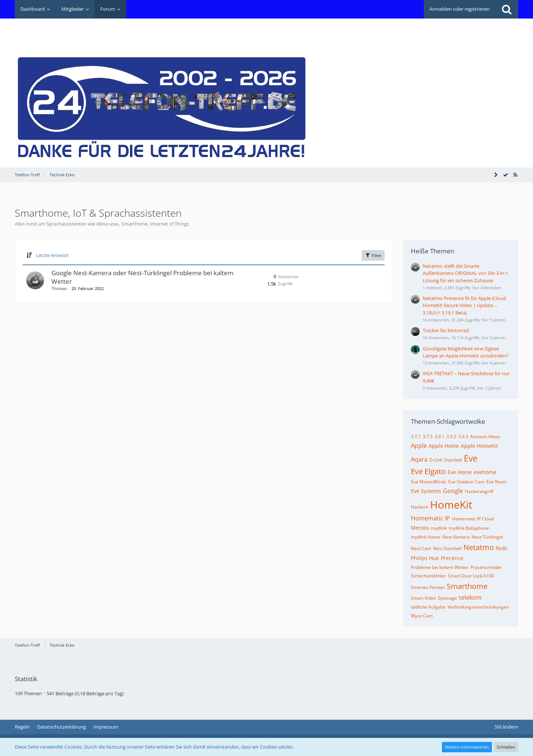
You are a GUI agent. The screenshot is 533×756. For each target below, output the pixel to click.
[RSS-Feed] (515, 175)
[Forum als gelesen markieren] (506, 175)
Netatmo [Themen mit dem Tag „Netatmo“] (479, 547)
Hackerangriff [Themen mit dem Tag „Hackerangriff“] (479, 491)
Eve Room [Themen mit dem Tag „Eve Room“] (497, 482)
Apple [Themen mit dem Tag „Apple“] (419, 446)
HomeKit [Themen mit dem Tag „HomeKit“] (451, 504)
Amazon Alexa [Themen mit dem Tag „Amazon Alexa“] (485, 437)
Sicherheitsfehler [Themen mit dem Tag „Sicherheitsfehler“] (428, 576)
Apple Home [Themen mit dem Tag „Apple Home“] (444, 446)
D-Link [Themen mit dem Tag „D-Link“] (436, 460)
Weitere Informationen (467, 747)
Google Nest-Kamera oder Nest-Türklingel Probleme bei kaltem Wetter (143, 277)
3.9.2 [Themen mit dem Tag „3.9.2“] (451, 437)
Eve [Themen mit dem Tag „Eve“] (471, 458)
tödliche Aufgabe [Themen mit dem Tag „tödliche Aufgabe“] (428, 607)
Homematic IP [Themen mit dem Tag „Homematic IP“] (430, 518)
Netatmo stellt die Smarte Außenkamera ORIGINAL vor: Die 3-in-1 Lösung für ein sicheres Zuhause (465, 273)
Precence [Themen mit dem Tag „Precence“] (452, 558)
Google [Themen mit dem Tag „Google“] (453, 491)
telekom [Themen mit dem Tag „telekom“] (470, 597)
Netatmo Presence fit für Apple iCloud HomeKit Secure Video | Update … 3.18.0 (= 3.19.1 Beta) (464, 305)
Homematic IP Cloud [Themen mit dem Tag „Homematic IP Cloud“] (473, 519)
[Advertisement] (383, 36)
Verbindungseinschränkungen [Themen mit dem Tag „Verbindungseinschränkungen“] (478, 607)
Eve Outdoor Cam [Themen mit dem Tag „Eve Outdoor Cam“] (466, 482)
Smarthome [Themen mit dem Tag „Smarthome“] (467, 586)
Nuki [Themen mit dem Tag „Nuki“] (501, 548)
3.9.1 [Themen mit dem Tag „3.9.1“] (440, 437)
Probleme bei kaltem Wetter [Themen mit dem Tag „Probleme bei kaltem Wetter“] (440, 567)
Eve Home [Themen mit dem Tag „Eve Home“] (460, 472)
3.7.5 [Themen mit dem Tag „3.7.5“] (428, 437)
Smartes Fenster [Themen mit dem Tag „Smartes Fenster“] (428, 587)
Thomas (59, 288)
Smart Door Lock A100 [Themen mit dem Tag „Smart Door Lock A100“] (471, 576)
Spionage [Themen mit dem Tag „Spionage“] (447, 598)
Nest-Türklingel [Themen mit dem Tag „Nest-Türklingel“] (487, 537)
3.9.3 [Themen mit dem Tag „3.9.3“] (463, 437)
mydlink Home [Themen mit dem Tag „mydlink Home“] (426, 537)
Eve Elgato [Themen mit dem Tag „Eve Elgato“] (428, 471)
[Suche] (507, 9)
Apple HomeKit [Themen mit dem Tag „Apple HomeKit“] (479, 446)
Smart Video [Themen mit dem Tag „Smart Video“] (423, 598)
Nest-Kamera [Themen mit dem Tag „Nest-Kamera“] (456, 537)
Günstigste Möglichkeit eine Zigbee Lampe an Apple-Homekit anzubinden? (466, 352)
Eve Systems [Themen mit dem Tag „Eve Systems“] (426, 491)
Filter (373, 255)
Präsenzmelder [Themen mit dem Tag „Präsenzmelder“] (486, 567)
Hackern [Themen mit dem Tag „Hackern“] (420, 507)
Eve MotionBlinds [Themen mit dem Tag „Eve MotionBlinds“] (429, 482)
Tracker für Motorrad (446, 330)
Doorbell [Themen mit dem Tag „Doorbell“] (453, 460)
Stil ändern (506, 727)
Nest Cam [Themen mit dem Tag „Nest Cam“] (421, 548)
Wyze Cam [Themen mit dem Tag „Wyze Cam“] (422, 616)
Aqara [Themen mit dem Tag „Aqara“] (419, 459)
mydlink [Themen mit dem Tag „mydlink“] (439, 528)
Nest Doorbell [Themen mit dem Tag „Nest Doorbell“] (447, 548)
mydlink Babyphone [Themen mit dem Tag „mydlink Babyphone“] (469, 528)
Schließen (506, 747)
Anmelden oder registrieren (460, 9)
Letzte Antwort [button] (52, 255)
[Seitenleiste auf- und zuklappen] (496, 175)
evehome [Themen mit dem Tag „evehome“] (485, 472)
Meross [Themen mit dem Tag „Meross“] (420, 528)
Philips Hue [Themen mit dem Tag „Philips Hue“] (425, 558)
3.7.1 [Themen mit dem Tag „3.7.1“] (416, 437)
